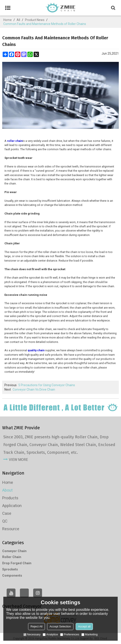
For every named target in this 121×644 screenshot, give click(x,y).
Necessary (32, 634)
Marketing (89, 634)
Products (10, 498)
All (18, 20)
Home (8, 20)
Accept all (84, 626)
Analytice (50, 634)
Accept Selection (60, 626)
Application (12, 506)
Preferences (70, 634)
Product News (35, 20)
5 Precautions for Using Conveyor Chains (47, 385)
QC (5, 521)
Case (7, 513)
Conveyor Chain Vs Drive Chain (34, 389)
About (7, 490)
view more (18, 460)
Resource (11, 529)
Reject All (36, 626)
